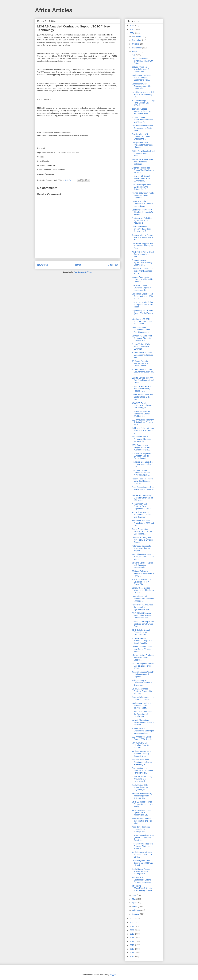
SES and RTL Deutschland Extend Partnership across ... (142, 880)
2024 (132, 33)
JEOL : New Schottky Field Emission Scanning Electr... (143, 153)
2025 (132, 29)
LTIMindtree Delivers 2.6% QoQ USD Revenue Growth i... (143, 838)
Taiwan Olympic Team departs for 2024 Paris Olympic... (142, 863)
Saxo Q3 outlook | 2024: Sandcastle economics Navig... (142, 804)
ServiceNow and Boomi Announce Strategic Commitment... (142, 338)
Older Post (113, 265)
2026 (132, 26)
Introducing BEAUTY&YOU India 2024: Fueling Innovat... (143, 888)
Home (78, 265)
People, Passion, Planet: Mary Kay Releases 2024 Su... (142, 481)
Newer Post (43, 265)
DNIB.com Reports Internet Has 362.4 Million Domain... (141, 363)
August (135, 51)
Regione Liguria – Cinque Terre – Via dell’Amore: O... (142, 313)
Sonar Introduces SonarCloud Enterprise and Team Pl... (142, 120)
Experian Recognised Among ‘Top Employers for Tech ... (143, 170)
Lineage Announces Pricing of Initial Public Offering (142, 145)
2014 (132, 953)
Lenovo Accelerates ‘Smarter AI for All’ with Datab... (142, 61)
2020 (132, 930)
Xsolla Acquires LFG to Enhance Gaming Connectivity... (141, 754)
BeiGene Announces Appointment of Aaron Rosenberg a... (142, 762)
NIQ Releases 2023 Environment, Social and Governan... (141, 515)
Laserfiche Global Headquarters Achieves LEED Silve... (143, 599)
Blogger (113, 975)
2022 (132, 923)
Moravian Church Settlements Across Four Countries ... (141, 330)
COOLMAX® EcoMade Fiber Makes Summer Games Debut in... (142, 616)
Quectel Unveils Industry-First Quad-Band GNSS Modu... (143, 380)
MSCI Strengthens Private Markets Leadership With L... (143, 666)
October (136, 44)
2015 (132, 949)
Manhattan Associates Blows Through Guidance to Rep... (141, 78)
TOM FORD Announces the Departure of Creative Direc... (142, 714)
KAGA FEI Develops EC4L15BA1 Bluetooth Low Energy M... (142, 405)
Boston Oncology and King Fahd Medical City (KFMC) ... (143, 103)
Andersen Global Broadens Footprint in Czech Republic (142, 641)
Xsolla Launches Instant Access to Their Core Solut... (142, 855)
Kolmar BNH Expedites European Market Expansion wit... (141, 456)
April (134, 903)
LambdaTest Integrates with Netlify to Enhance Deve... (142, 540)
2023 (132, 919)
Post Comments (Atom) (83, 272)
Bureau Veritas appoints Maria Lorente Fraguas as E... (142, 355)
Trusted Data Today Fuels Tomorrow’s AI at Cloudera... (143, 195)
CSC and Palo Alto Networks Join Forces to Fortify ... (143, 573)
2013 (132, 956)
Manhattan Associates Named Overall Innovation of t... (141, 706)
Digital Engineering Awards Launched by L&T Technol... (142, 531)
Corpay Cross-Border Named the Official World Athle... (141, 414)
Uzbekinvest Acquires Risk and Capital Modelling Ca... (143, 95)
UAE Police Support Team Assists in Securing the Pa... (143, 246)
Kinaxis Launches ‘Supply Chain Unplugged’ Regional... (143, 674)
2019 (132, 934)
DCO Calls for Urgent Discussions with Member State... (141, 632)
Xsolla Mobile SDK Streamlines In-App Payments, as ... (141, 787)
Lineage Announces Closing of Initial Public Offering (142, 279)
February (136, 910)
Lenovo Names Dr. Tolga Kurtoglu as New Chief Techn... (142, 305)
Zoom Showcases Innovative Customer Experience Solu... (141, 111)
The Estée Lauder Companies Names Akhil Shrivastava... (141, 473)
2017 (132, 941)
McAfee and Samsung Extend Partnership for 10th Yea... (142, 498)
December (137, 36)
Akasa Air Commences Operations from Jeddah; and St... (141, 813)
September (137, 48)
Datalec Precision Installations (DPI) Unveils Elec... (140, 69)
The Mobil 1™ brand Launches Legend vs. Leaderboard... (142, 288)
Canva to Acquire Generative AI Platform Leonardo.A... (142, 204)
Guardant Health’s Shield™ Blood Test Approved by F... (141, 229)
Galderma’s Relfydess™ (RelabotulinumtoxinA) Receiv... (142, 212)
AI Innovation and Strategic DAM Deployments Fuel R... (142, 506)
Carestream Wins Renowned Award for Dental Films (142, 86)
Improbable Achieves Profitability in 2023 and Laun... (143, 523)
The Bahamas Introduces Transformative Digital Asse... (142, 128)
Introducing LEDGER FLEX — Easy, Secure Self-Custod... (142, 321)
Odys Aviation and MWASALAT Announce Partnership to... (142, 771)
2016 (132, 945)
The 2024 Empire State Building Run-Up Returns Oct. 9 (142, 187)
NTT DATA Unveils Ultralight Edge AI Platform (140, 745)
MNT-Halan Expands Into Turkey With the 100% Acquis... (142, 296)
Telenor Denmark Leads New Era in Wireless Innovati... (142, 649)
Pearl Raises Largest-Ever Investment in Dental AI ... (143, 489)
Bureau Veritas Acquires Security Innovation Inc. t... (143, 372)
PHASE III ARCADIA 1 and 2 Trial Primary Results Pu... (141, 389)
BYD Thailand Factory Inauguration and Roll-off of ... (142, 821)
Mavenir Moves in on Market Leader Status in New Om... (143, 722)
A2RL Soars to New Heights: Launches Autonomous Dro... (141, 447)
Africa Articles (54, 10)
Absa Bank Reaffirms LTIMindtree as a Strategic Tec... (141, 829)
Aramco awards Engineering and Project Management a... (143, 731)
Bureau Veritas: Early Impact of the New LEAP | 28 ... (141, 347)
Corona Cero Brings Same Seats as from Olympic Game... (143, 624)
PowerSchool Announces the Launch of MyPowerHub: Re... (142, 607)
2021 (132, 926)
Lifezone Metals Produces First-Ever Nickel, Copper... (143, 657)
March (135, 906)
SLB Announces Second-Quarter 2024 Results (142, 738)
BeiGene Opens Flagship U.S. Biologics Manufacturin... (142, 565)
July (134, 55)
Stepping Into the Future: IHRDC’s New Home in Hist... (142, 237)
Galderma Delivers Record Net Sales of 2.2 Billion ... (143, 431)
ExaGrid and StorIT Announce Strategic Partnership (141, 439)
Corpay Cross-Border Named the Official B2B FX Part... (143, 590)
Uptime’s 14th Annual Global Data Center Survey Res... (141, 179)
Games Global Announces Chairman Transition (143, 698)
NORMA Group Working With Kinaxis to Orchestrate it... (142, 779)
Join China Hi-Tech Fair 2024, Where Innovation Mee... (143, 557)
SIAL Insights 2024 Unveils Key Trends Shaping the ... (141, 136)
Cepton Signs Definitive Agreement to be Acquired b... (142, 221)
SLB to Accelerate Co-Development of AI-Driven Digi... (141, 582)
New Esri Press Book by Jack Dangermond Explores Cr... (142, 796)
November (137, 40)
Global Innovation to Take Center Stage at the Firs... (142, 397)
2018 (132, 938)
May (134, 899)
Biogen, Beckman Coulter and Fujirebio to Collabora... (143, 162)
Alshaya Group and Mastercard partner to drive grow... (142, 683)
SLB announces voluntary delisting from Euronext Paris (143, 422)
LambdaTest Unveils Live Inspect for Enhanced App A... (142, 271)
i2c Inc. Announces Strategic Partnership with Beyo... (142, 691)
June (134, 895)
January (136, 914)
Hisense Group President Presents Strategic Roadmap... (142, 846)
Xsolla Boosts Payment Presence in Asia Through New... (142, 871)
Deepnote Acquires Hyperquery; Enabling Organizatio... (142, 262)
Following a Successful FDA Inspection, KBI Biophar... (141, 548)
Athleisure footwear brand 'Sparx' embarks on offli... (143, 254)
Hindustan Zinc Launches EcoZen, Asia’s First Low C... (142, 464)
